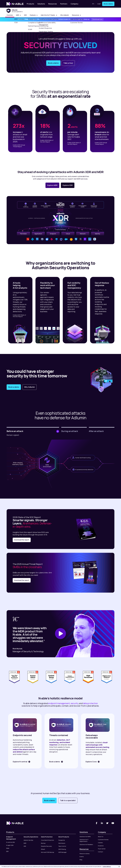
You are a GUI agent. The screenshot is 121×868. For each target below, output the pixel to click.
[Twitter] (107, 821)
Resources (53, 4)
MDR (18, 15)
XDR (25, 15)
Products (30, 4)
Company (74, 4)
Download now (97, 19)
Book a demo (108, 4)
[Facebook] (97, 821)
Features (34, 15)
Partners (64, 4)
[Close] (119, 867)
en (94, 4)
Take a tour (68, 63)
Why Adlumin (65, 15)
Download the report (22, 540)
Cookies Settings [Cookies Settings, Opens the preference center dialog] (107, 866)
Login (99, 4)
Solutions (41, 4)
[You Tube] (113, 821)
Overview (10, 15)
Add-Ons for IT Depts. (49, 15)
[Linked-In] (102, 821)
